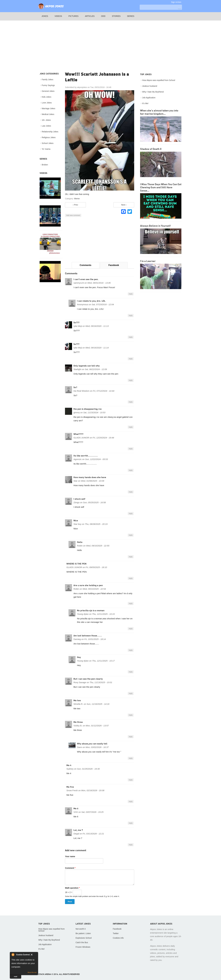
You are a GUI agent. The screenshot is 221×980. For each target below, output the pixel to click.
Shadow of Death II (151, 149)
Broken (45, 165)
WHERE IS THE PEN (76, 564)
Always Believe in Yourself (155, 226)
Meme (77, 199)
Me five (70, 787)
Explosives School (84, 938)
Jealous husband (150, 86)
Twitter (116, 933)
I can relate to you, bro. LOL (91, 301)
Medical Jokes (48, 114)
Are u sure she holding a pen (88, 586)
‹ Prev (75, 205)
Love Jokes (47, 103)
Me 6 (76, 809)
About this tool (32, 972)
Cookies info (118, 938)
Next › (124, 205)
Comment (70, 868)
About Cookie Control (13, 955)
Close (34, 955)
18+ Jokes (46, 120)
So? (75, 388)
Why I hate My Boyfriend (153, 92)
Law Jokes (46, 126)
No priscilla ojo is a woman (91, 611)
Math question (72, 888)
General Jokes (48, 91)
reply (131, 294)
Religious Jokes (49, 137)
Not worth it (81, 929)
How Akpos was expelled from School (159, 80)
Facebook (114, 265)
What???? (78, 434)
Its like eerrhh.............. (86, 456)
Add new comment (73, 215)
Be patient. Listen (83, 933)
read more (16, 977)
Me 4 (69, 765)
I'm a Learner (148, 261)
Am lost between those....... (88, 636)
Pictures (74, 16)
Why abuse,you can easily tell (92, 744)
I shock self (79, 499)
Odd (103, 16)
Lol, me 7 (78, 830)
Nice (76, 521)
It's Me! (145, 103)
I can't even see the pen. (86, 279)
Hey (79, 657)
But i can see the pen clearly (88, 679)
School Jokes (48, 143)
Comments (85, 265)
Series (131, 16)
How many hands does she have (90, 478)
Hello (80, 542)
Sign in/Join (176, 2)
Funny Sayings (48, 85)
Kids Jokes (47, 97)
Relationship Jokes (50, 132)
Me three (78, 722)
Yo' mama (46, 149)
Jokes (45, 16)
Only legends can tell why (87, 366)
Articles (90, 16)
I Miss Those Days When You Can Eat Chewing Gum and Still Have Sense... (161, 188)
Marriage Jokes (48, 108)
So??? (76, 323)
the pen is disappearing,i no (88, 409)
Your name (70, 856)
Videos (58, 16)
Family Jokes (47, 80)
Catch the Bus (82, 942)
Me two (77, 701)
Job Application (149, 98)
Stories (116, 16)
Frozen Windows (83, 947)
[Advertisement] (111, 43)
